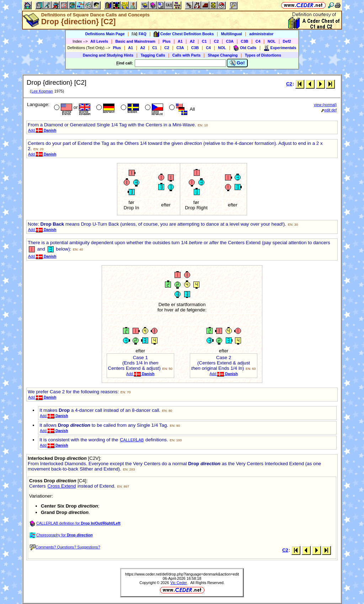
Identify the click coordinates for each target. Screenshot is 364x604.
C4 (258, 41)
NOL (272, 41)
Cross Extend (61, 486)
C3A (230, 41)
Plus (167, 41)
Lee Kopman (42, 91)
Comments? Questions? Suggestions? (65, 547)
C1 (204, 41)
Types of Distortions (263, 55)
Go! (237, 63)
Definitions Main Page (105, 34)
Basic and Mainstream (135, 41)
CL (132, 440)
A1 (180, 41)
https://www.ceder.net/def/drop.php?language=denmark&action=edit (182, 574)
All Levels (99, 41)
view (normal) (325, 105)
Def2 (287, 41)
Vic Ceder (179, 583)
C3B (244, 41)
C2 (216, 41)
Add (42, 130)
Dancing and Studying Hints (108, 55)
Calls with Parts (186, 55)
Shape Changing (223, 55)
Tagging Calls (153, 55)
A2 (192, 41)
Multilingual (232, 34)
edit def (329, 110)
